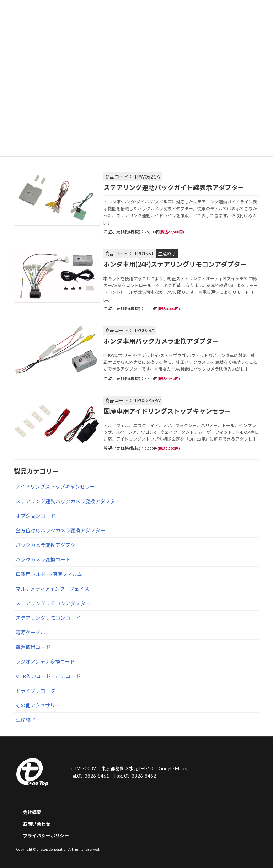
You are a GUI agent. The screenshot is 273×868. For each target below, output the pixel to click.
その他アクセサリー (38, 706)
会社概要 (32, 812)
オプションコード (36, 516)
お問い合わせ (37, 824)
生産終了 (26, 720)
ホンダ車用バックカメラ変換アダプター (161, 341)
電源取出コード (33, 647)
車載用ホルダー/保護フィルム (49, 574)
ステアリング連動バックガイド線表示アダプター (174, 187)
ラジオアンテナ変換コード (45, 662)
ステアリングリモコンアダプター (53, 604)
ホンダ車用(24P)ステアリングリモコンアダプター (175, 264)
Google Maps (176, 768)
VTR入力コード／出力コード (48, 677)
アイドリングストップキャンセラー (55, 487)
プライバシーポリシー (46, 836)
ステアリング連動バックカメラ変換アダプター (68, 502)
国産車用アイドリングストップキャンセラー (167, 411)
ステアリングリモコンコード (48, 618)
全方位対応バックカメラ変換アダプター (60, 531)
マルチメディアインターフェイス (52, 589)
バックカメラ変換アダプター (48, 545)
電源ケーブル (30, 633)
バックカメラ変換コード (43, 560)
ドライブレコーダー (38, 691)
